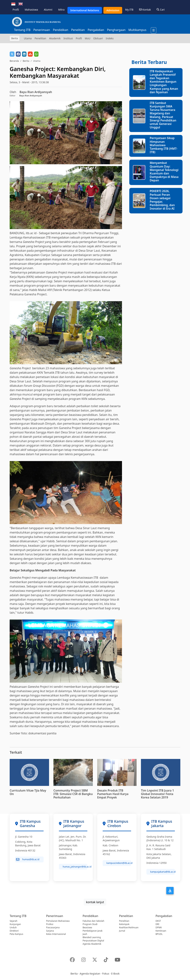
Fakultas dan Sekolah (93, 921)
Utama (28, 38)
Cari (161, 10)
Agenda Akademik (92, 944)
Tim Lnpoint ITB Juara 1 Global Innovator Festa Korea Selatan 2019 (157, 794)
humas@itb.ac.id (28, 859)
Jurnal (122, 931)
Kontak (145, 10)
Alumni (48, 10)
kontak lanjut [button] (95, 902)
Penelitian (78, 30)
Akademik (55, 38)
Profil (16, 10)
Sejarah (13, 921)
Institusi (68, 38)
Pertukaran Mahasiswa (58, 921)
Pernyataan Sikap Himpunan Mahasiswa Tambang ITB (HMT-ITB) (164, 145)
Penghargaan (116, 30)
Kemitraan (161, 931)
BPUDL (159, 934)
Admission (113, 10)
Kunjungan (15, 924)
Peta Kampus (16, 934)
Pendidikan (61, 30)
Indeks (110, 38)
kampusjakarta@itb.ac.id (163, 872)
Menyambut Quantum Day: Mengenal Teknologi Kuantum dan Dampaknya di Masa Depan (164, 172)
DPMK (159, 927)
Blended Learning (92, 937)
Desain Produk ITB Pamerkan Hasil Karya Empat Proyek (113, 794)
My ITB (129, 10)
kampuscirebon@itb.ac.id (119, 863)
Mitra (61, 10)
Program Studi (90, 924)
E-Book (115, 974)
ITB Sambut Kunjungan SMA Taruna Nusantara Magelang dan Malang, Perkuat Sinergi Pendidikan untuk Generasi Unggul (163, 115)
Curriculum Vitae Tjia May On (28, 792)
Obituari (98, 38)
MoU (88, 38)
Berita (26, 61)
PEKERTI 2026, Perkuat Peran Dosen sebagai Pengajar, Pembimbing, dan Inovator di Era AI (162, 200)
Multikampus (137, 30)
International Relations (85, 10)
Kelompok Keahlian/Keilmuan (129, 926)
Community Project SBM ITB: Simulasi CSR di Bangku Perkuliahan (73, 794)
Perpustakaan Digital (93, 941)
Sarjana (50, 931)
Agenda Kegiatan (90, 974)
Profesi (50, 924)
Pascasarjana (53, 927)
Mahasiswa (31, 10)
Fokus (106, 974)
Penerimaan (42, 30)
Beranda (14, 61)
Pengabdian (96, 30)
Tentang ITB (22, 30)
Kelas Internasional (56, 934)
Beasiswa (87, 927)
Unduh (13, 927)
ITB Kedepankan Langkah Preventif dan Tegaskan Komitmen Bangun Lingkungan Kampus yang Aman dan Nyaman (164, 82)
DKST (158, 921)
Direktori (14, 931)
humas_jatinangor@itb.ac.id (75, 867)
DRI (157, 924)
